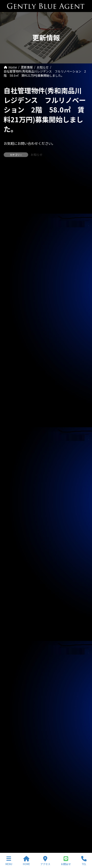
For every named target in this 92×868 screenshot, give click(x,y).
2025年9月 (14, 534)
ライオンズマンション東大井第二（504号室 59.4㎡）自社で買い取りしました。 (45, 367)
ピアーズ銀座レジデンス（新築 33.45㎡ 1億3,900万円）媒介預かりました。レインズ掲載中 (46, 344)
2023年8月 (14, 756)
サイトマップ (13, 831)
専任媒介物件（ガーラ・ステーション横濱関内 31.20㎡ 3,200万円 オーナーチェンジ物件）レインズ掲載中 (46, 205)
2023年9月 (14, 747)
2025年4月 (14, 579)
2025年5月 (14, 570)
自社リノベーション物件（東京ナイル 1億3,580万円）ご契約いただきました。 (44, 322)
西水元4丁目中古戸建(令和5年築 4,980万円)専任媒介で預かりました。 (46, 388)
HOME (26, 861)
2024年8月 (14, 649)
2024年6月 (14, 667)
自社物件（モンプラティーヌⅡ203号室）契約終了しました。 (46, 278)
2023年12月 (15, 720)
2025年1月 (14, 605)
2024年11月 (15, 623)
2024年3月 (14, 694)
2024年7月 (14, 658)
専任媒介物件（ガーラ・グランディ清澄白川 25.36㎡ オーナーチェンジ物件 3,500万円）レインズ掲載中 (47, 232)
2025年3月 (14, 587)
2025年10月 (15, 526)
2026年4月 (14, 472)
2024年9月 (14, 640)
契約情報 (13, 451)
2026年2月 (14, 490)
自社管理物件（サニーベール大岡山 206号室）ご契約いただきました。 (44, 300)
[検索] (82, 173)
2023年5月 (14, 782)
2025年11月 (15, 517)
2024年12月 (15, 614)
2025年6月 (14, 561)
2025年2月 (14, 596)
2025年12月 (15, 508)
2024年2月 (14, 702)
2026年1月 (14, 499)
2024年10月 (15, 632)
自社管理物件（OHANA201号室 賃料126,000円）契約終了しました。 (45, 257)
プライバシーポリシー (18, 822)
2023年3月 (14, 800)
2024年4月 (14, 685)
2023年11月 (15, 729)
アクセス (45, 861)
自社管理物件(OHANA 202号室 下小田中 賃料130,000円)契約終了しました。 (43, 410)
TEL (84, 861)
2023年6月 (14, 773)
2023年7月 (14, 764)
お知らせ (37, 154)
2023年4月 (14, 791)
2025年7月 (14, 552)
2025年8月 (14, 543)
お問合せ (66, 861)
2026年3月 (14, 481)
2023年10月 (15, 738)
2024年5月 (14, 676)
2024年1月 (14, 711)
